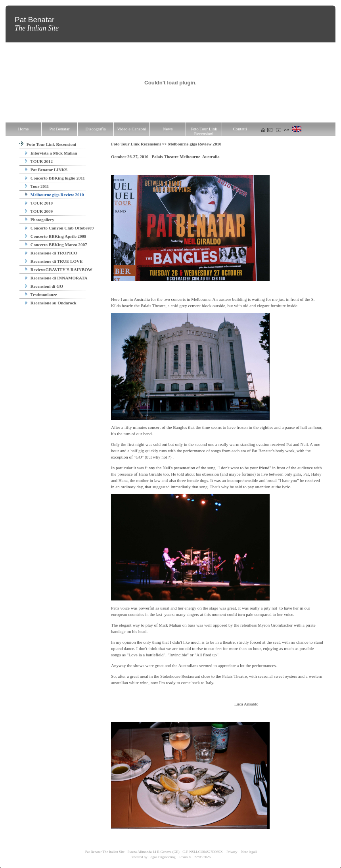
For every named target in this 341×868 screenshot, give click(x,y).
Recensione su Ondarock (51, 303)
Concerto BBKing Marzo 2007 (56, 245)
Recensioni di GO (44, 286)
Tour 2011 (37, 186)
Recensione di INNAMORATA (57, 278)
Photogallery (40, 220)
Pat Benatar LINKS (46, 170)
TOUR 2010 (39, 203)
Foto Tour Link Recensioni (48, 144)
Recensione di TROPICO (51, 253)
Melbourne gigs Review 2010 (55, 195)
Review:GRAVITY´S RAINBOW (59, 270)
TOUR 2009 (39, 211)
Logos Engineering (162, 857)
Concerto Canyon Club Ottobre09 (59, 228)
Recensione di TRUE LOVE (54, 261)
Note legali (249, 852)
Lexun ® (185, 857)
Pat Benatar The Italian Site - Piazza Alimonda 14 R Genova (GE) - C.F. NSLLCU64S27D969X (154, 852)
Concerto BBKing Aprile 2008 (56, 236)
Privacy (232, 852)
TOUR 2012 (39, 161)
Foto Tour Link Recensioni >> (139, 144)
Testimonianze (41, 294)
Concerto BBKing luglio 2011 (55, 178)
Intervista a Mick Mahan (51, 153)
